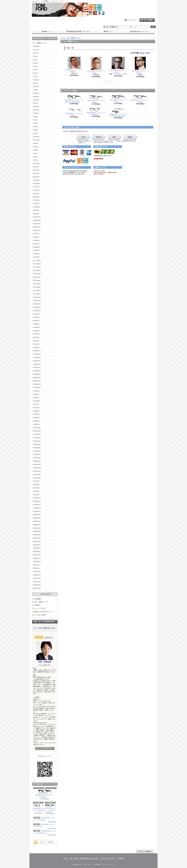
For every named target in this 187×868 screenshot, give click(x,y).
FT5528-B (36, 164)
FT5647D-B (37, 224)
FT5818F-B (37, 327)
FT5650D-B (37, 227)
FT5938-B (36, 485)
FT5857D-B (37, 367)
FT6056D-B (37, 575)
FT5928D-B (37, 461)
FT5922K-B (37, 441)
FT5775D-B (37, 284)
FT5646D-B (37, 220)
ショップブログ (109, 32)
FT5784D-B (37, 304)
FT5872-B (36, 404)
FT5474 (35, 130)
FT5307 (35, 70)
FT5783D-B (37, 301)
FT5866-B (36, 391)
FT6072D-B (37, 582)
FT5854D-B (37, 357)
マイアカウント (133, 20)
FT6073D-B (37, 585)
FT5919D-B (37, 434)
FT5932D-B (37, 475)
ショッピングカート (147, 20)
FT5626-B (36, 210)
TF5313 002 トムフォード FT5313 (118, 99)
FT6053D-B (37, 572)
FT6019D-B (37, 548)
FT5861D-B (37, 381)
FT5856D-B (37, 364)
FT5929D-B (37, 464)
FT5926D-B (37, 454)
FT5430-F (36, 113)
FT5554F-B (37, 183)
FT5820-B (36, 331)
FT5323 (35, 77)
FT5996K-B (37, 501)
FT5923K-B (37, 445)
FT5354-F (36, 80)
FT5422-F (36, 107)
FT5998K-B (37, 508)
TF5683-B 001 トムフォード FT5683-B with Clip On (118, 112)
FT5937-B (36, 481)
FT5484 (35, 143)
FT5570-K (36, 194)
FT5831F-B (37, 334)
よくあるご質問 (40, 615)
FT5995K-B (37, 498)
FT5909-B (36, 424)
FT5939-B (36, 488)
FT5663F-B (37, 230)
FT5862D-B (37, 384)
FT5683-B (36, 244)
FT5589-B (36, 204)
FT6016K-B (37, 545)
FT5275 (35, 60)
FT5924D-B (37, 448)
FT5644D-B (37, 217)
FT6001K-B (37, 518)
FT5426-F (36, 110)
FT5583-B (36, 197)
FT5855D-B (37, 361)
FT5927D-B (37, 458)
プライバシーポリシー (108, 858)
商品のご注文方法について (44, 612)
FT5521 (35, 157)
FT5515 (35, 153)
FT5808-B (36, 324)
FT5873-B (36, 408)
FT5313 (35, 73)
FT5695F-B (37, 247)
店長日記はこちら (45, 748)
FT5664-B (36, 234)
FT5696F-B (37, 250)
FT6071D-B (37, 578)
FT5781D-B (37, 297)
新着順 (148, 53)
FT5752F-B (37, 277)
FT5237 (35, 56)
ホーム (47, 32)
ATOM (50, 842)
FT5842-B (36, 348)
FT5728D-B (37, 270)
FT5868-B (36, 398)
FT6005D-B (37, 521)
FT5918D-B (37, 431)
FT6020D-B (37, 551)
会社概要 (38, 599)
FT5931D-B (37, 471)
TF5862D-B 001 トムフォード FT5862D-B (38, 808)
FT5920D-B (37, 438)
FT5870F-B (37, 401)
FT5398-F (36, 97)
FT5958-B (36, 491)
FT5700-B (36, 257)
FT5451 (35, 120)
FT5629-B (36, 214)
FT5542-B (36, 177)
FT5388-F (36, 93)
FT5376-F (36, 86)
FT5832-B (36, 337)
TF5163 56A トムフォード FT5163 (96, 65)
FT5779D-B (37, 294)
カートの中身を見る (45, 622)
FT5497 (35, 150)
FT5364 (35, 83)
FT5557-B (36, 190)
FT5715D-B (37, 261)
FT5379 (35, 90)
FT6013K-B (37, 541)
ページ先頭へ (145, 851)
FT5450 (35, 117)
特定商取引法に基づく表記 (89, 858)
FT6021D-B (37, 555)
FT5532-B (36, 167)
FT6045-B (36, 568)
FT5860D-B (37, 378)
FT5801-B (36, 317)
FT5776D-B (37, 287)
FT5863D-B (37, 388)
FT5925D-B (37, 451)
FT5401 (35, 103)
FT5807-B (36, 321)
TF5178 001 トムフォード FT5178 (118, 65)
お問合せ (140, 32)
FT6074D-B (37, 588)
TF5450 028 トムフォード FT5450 (44, 826)
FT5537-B (36, 170)
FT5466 (35, 127)
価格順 (142, 53)
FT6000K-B (37, 515)
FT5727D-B (37, 267)
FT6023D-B (37, 562)
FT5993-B (36, 495)
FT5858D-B (37, 371)
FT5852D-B (37, 351)
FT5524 (35, 160)
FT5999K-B (37, 511)
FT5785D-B (37, 307)
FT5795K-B (37, 314)
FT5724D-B (37, 264)
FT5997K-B (37, 505)
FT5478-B (36, 137)
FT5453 (35, 123)
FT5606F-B (37, 207)
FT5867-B (36, 394)
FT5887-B (36, 414)
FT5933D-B (37, 478)
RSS (42, 842)
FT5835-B (36, 344)
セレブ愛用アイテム (40, 43)
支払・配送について (78, 32)
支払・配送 (74, 858)
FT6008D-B (37, 531)
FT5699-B (36, 254)
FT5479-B (36, 140)
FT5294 (35, 63)
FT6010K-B (37, 535)
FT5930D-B (37, 468)
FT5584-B (36, 200)
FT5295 (35, 67)
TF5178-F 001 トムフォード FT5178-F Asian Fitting (50, 808)
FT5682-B (36, 240)
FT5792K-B (37, 311)
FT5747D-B (37, 274)
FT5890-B (36, 418)
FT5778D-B (37, 291)
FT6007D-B (37, 528)
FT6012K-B (37, 538)
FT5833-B (36, 341)
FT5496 (35, 147)
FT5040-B (36, 46)
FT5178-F (36, 50)
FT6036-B (36, 565)
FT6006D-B (37, 525)
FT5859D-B (37, 374)
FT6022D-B (37, 558)
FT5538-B (36, 173)
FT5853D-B (37, 354)
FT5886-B (36, 411)
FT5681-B (36, 237)
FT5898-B (36, 421)
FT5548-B (36, 180)
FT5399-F (36, 100)
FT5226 (35, 53)
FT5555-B (36, 187)
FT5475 (35, 133)
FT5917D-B (37, 428)
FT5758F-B (37, 281)
